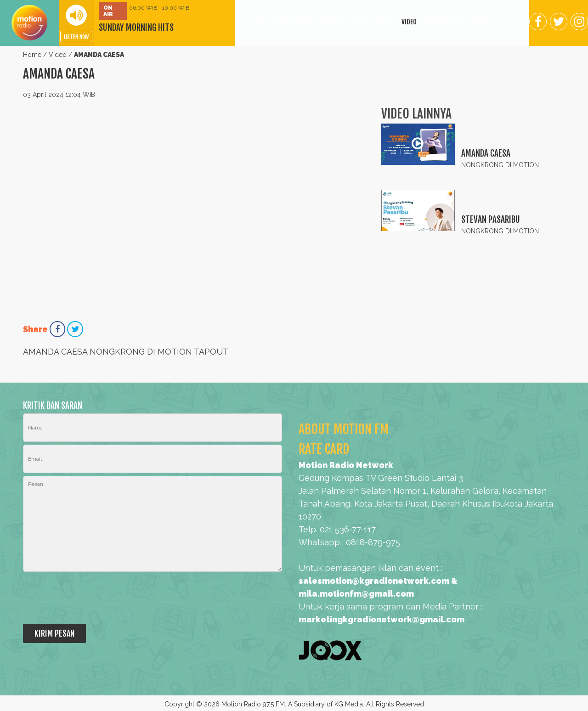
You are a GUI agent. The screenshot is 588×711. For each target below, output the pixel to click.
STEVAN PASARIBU (491, 220)
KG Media (349, 704)
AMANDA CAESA (486, 153)
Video (58, 55)
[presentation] (93, 598)
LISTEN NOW (76, 37)
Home (32, 55)
